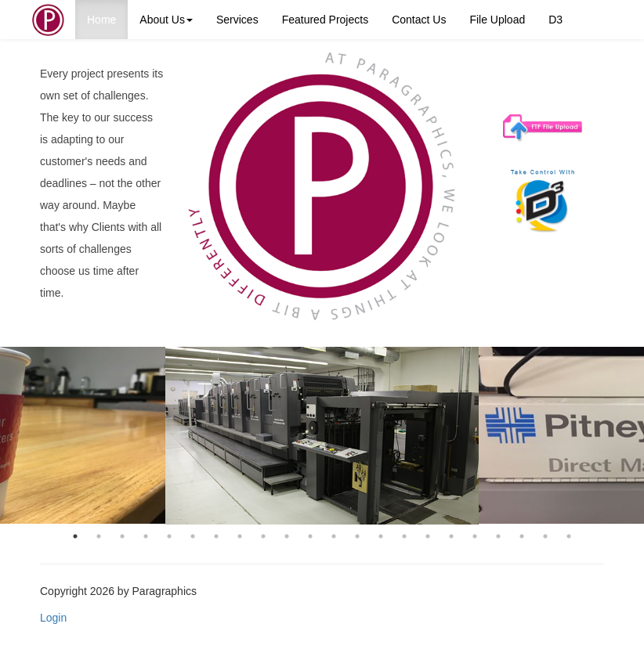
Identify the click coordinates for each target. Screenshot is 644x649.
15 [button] (404, 536)
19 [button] (498, 536)
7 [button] (216, 536)
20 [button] (522, 536)
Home (101, 20)
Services (237, 20)
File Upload (497, 20)
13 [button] (357, 536)
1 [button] (75, 536)
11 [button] (310, 536)
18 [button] (475, 536)
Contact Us (419, 20)
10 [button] (287, 536)
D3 (555, 20)
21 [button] (545, 536)
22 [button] (569, 536)
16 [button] (428, 536)
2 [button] (99, 536)
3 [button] (122, 536)
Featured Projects (326, 20)
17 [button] (451, 536)
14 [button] (381, 536)
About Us (166, 20)
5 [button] (169, 536)
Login (53, 618)
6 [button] (193, 536)
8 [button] (240, 536)
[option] (322, 436)
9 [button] (263, 536)
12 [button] (334, 536)
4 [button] (146, 536)
